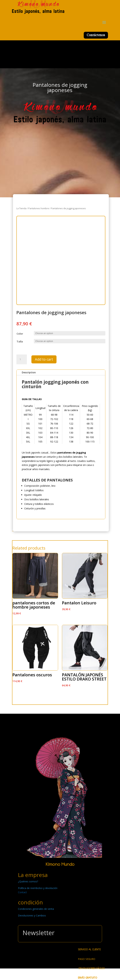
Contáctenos (96, 35)
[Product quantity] (22, 359)
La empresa (33, 875)
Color (20, 334)
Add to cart (44, 359)
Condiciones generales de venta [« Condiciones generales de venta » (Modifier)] (36, 909)
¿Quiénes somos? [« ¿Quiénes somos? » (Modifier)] (28, 881)
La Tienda (21, 208)
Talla (20, 341)
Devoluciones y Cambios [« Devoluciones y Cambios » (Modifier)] (32, 915)
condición (30, 902)
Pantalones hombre (39, 208)
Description (29, 372)
